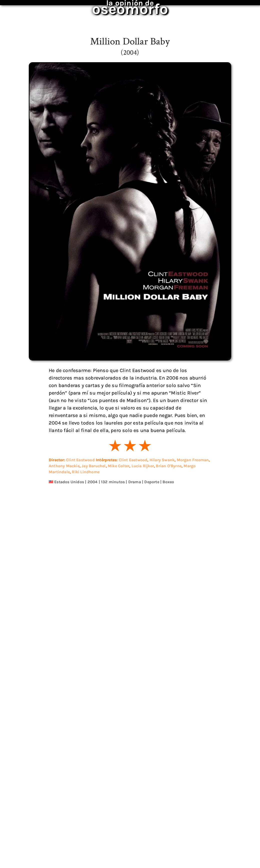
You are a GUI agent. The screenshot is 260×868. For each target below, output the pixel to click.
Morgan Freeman (193, 460)
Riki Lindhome (86, 472)
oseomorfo (130, 6)
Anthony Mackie (64, 466)
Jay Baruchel (93, 466)
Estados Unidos (69, 482)
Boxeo (168, 482)
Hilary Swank (162, 460)
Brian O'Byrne (169, 466)
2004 (93, 482)
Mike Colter (118, 466)
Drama (135, 482)
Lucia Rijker (143, 466)
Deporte (152, 482)
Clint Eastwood (80, 460)
